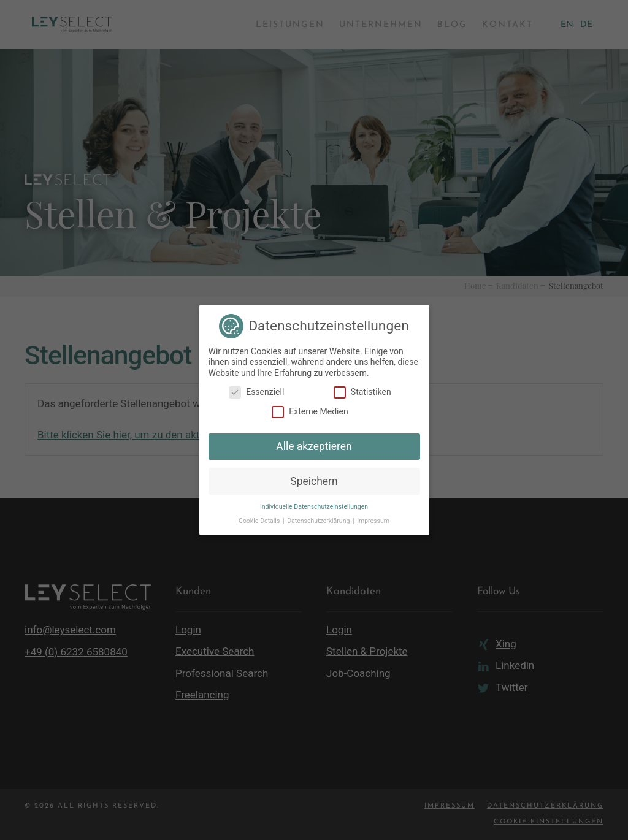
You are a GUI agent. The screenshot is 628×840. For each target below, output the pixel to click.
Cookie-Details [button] (260, 521)
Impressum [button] (373, 521)
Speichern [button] (314, 481)
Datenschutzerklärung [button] (319, 521)
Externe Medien (310, 412)
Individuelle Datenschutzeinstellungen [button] (314, 507)
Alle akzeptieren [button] (314, 446)
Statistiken (362, 392)
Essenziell (256, 392)
